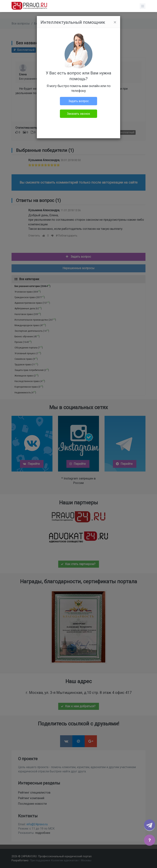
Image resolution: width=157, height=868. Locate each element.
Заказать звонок (78, 114)
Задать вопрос (79, 101)
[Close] (115, 22)
